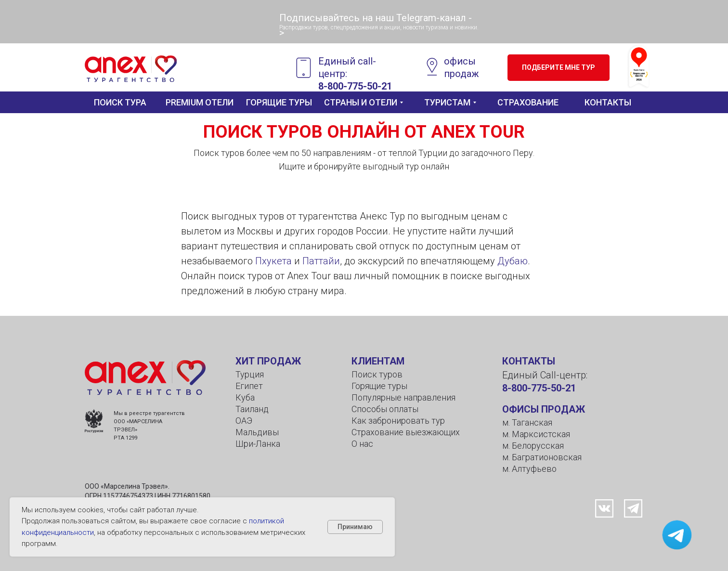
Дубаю (513, 261)
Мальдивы (257, 432)
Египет (249, 386)
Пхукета (273, 261)
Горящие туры (379, 386)
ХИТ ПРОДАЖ (268, 361)
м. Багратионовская (542, 457)
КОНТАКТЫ (529, 361)
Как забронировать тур (398, 421)
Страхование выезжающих (406, 432)
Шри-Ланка (258, 444)
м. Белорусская (533, 446)
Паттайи (321, 261)
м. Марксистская (536, 434)
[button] (559, 68)
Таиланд (252, 409)
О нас (362, 444)
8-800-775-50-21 (355, 86)
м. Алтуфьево (529, 469)
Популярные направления (403, 397)
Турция (250, 374)
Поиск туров (377, 374)
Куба (245, 397)
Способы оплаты (385, 409)
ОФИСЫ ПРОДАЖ (544, 409)
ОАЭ (244, 421)
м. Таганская (527, 422)
